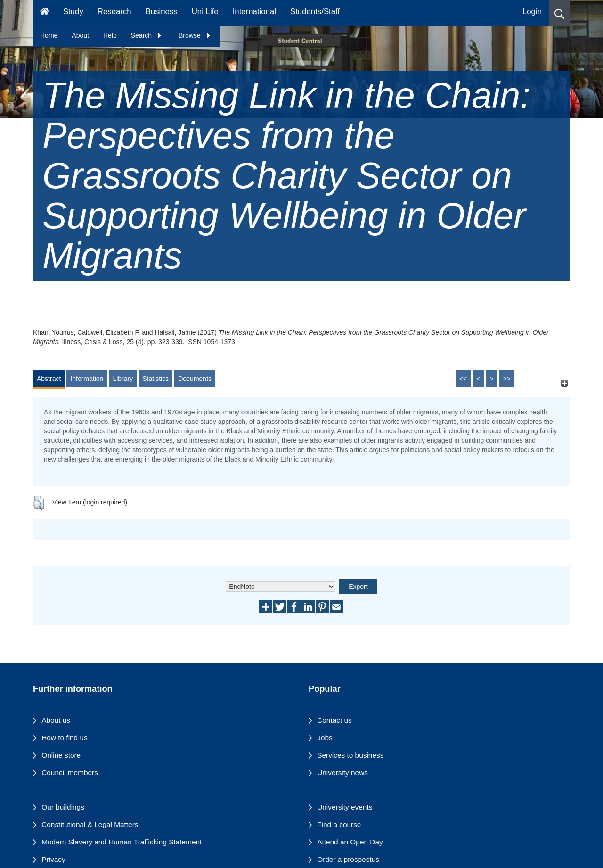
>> (507, 379)
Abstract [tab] (49, 379)
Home (49, 35)
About (80, 35)
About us (56, 720)
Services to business (350, 755)
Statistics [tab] (155, 379)
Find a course (339, 824)
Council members (70, 773)
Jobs (325, 738)
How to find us (65, 738)
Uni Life (205, 12)
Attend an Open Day (350, 842)
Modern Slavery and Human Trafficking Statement (122, 842)
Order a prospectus (348, 859)
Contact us (334, 720)
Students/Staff (315, 12)
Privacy (53, 859)
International (254, 12)
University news (342, 773)
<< (463, 379)
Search (147, 35)
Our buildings (63, 807)
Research (114, 12)
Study (73, 12)
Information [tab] (87, 379)
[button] (559, 13)
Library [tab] (123, 379)
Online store (61, 755)
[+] (564, 383)
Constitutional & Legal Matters (90, 824)
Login (532, 12)
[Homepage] (45, 13)
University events (345, 807)
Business (162, 12)
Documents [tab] (195, 379)
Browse (195, 35)
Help (110, 35)
